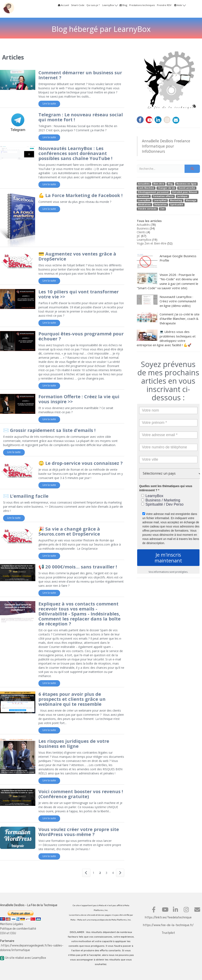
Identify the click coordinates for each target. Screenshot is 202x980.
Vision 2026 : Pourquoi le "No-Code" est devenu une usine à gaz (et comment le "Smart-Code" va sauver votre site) (168, 281)
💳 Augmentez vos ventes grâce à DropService (77, 256)
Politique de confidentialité (18, 929)
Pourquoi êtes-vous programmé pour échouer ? (81, 336)
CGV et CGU (8, 933)
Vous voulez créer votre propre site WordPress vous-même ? (79, 832)
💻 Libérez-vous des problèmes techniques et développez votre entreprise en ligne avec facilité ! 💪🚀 (166, 338)
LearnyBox (110, 5)
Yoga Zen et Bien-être (152, 243)
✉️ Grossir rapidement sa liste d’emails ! (49, 430)
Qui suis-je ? (93, 5)
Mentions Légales (12, 924)
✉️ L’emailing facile (26, 496)
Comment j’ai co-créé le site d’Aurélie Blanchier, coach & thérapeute (168, 319)
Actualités (143, 225)
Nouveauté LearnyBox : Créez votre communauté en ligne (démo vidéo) (166, 301)
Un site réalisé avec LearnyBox (23, 958)
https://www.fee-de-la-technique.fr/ (168, 925)
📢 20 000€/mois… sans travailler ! (78, 567)
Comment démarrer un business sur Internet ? (80, 75)
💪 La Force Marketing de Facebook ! (81, 195)
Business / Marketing (161, 500)
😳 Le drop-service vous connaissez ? (81, 463)
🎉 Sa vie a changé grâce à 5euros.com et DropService (69, 531)
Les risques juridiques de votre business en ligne (74, 743)
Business (143, 228)
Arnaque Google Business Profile (167, 261)
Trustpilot (168, 933)
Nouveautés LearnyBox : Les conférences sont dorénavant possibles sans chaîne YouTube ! (75, 153)
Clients (141, 232)
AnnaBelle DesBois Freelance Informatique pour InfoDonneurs (166, 146)
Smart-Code (78, 5)
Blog (123, 5)
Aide (180, 5)
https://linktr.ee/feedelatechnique (168, 917)
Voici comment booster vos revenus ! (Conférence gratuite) (81, 794)
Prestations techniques (142, 5)
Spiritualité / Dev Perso (162, 504)
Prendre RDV (164, 5)
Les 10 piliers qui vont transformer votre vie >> (79, 294)
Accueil (63, 5)
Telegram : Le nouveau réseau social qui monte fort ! (81, 117)
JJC (139, 236)
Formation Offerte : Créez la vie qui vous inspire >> (79, 399)
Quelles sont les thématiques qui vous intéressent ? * (166, 488)
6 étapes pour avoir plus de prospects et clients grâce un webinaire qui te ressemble (72, 699)
